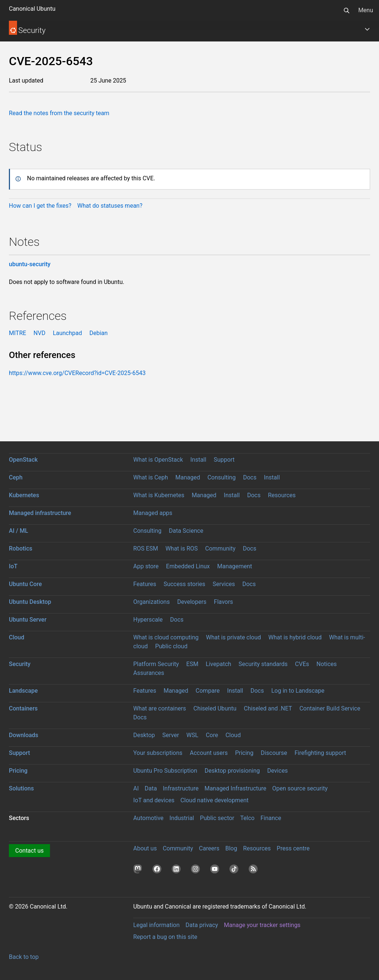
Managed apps (153, 513)
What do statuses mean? (110, 206)
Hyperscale (148, 620)
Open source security (300, 788)
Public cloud (171, 646)
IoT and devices (154, 800)
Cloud (17, 637)
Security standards (263, 664)
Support (224, 460)
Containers (23, 708)
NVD (40, 333)
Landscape (23, 691)
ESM (192, 664)
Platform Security (156, 664)
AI (136, 788)
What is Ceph (151, 477)
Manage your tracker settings (262, 925)
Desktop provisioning (232, 771)
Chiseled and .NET (268, 708)
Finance (271, 818)
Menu (366, 10)
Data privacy (202, 925)
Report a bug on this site (165, 937)
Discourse (274, 753)
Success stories (185, 584)
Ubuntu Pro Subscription (165, 771)
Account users (209, 753)
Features (145, 584)
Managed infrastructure (40, 513)
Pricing (244, 753)
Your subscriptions (158, 753)
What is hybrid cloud (295, 637)
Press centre (293, 848)
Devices (278, 771)
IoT (13, 566)
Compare (208, 691)
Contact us (29, 851)
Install (198, 460)
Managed (188, 477)
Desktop (144, 735)
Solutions (21, 788)
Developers (192, 602)
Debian (98, 333)
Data (151, 788)
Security (20, 664)
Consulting (221, 477)
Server (171, 735)
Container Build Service (330, 708)
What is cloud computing (166, 637)
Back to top (24, 957)
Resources (282, 495)
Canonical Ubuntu (32, 9)
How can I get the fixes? (40, 206)
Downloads (24, 735)
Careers (209, 848)
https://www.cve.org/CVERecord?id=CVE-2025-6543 (77, 373)
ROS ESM (146, 548)
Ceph (16, 477)
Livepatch (219, 664)
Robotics (21, 548)
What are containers (160, 708)
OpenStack (23, 460)
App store (146, 566)
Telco (247, 818)
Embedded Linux (188, 566)
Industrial (182, 818)
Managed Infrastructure (235, 788)
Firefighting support (320, 753)
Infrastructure (181, 788)
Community (220, 548)
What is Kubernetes (159, 495)
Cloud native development (214, 800)
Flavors (224, 602)
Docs (250, 477)
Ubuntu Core (25, 584)
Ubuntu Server (28, 620)
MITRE (18, 333)
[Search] (346, 10)
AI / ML (19, 531)
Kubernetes (24, 495)
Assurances (149, 673)
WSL (192, 735)
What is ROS (182, 548)
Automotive (148, 818)
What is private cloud (233, 637)
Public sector (217, 818)
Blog (231, 848)
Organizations (152, 602)
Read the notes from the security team (59, 113)
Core (212, 735)
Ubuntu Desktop (30, 602)
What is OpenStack (158, 460)
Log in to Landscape (298, 691)
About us (145, 848)
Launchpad (68, 333)
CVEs (302, 664)
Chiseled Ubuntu (215, 708)
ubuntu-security (30, 264)
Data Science (186, 531)
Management (235, 566)
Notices (327, 664)
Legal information (156, 925)
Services (224, 584)
